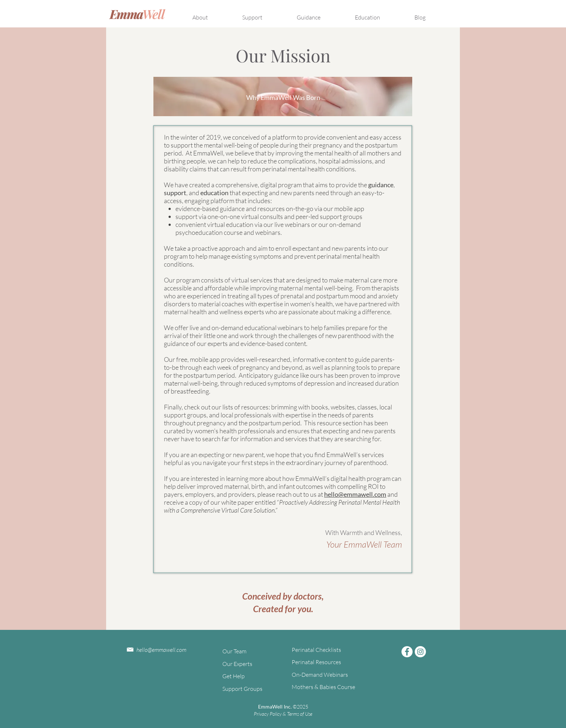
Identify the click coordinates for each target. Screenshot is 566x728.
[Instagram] (420, 652)
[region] (283, 97)
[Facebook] (407, 652)
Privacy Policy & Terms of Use (283, 714)
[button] (211, 14)
